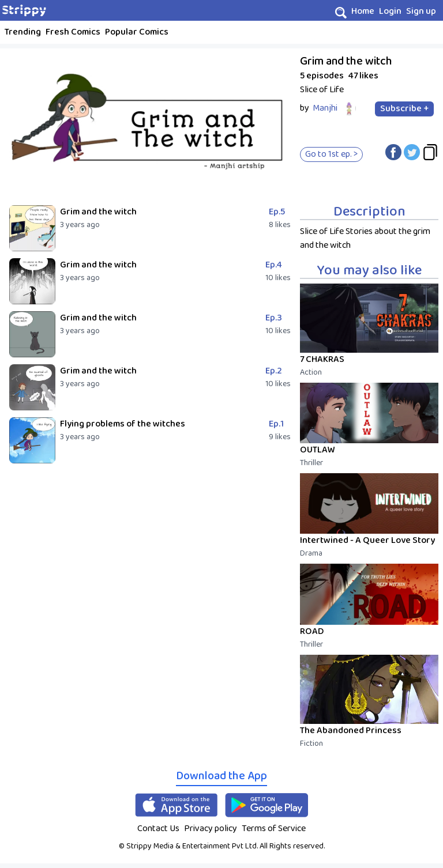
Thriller (311, 463)
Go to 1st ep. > (331, 154)
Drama (311, 553)
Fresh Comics (73, 32)
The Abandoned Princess (351, 731)
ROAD (312, 631)
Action (311, 372)
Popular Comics (137, 32)
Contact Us (158, 829)
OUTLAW (318, 450)
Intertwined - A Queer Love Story (367, 540)
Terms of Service (274, 829)
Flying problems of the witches (123, 424)
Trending (23, 32)
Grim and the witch (98, 212)
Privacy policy (211, 829)
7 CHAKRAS (322, 359)
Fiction (311, 744)
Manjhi (325, 108)
